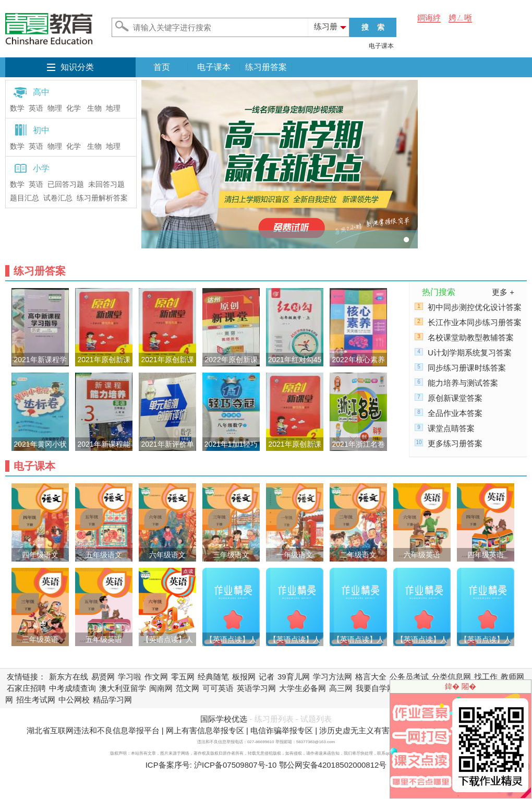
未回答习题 (106, 184)
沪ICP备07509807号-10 (235, 765)
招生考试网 (36, 700)
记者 (267, 677)
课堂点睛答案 (451, 428)
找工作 (486, 677)
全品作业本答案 (455, 413)
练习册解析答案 (102, 198)
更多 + (503, 292)
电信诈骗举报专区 (282, 730)
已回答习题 (66, 184)
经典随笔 (213, 677)
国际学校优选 (224, 719)
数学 (17, 108)
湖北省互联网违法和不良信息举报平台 (93, 730)
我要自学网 (375, 688)
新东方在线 (69, 677)
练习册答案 (266, 67)
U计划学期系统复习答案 (470, 353)
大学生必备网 (303, 688)
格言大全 (371, 677)
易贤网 (103, 677)
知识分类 (77, 67)
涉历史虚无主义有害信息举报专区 (378, 730)
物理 (55, 108)
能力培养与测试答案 (463, 383)
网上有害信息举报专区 (205, 730)
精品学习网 (112, 700)
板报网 (244, 677)
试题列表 (316, 719)
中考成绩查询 (72, 688)
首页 (162, 67)
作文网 (156, 677)
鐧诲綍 (429, 17)
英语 (36, 108)
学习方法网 (332, 677)
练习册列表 (274, 719)
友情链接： (26, 677)
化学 (74, 108)
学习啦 (130, 677)
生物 (94, 108)
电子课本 (381, 46)
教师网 (512, 677)
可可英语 (218, 688)
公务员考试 (409, 677)
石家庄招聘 (26, 688)
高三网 (341, 688)
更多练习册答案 (455, 443)
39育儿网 (294, 677)
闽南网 (161, 688)
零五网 (183, 677)
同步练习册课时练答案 (467, 368)
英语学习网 (256, 688)
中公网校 (74, 700)
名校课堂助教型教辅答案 (471, 337)
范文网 (188, 688)
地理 (113, 108)
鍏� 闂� (461, 686)
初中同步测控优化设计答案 (475, 307)
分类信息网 (451, 677)
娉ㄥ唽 (460, 17)
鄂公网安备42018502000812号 (333, 765)
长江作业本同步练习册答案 (475, 322)
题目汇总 (25, 198)
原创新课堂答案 (455, 398)
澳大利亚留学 (123, 688)
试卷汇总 (58, 198)
